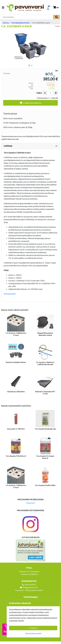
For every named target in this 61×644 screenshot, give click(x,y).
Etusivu (6, 23)
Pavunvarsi (31, 503)
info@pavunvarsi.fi (30, 587)
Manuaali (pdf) (10, 294)
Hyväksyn (33, 628)
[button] (6, 46)
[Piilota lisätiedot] (56, 146)
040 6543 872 (30, 585)
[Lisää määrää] (56, 93)
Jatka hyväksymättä (33, 633)
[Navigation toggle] (3, 8)
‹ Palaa (57, 26)
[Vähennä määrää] (45, 93)
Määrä (39, 93)
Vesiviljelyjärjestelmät (20, 23)
